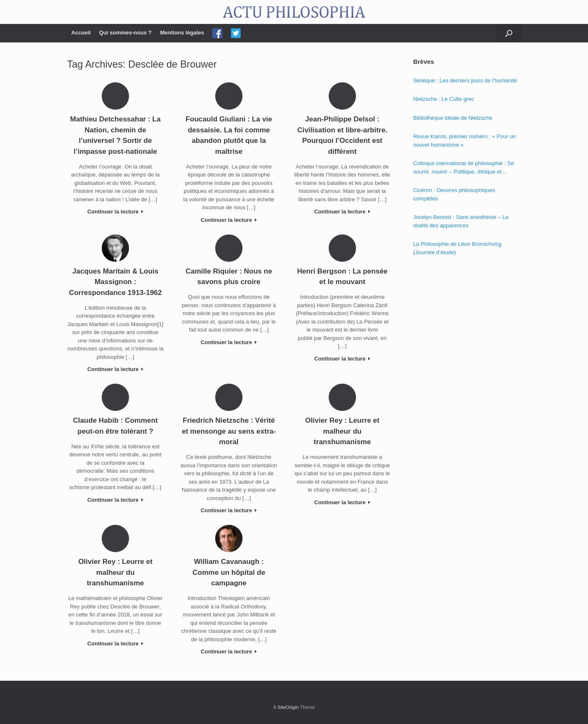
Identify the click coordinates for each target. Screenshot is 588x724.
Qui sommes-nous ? (125, 33)
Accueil (81, 33)
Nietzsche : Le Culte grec (444, 99)
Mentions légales (182, 33)
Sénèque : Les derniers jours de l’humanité (465, 80)
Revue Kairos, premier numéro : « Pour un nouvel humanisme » (464, 141)
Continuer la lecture (116, 212)
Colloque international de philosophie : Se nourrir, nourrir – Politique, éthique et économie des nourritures (464, 168)
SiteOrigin (288, 707)
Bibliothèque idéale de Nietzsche (453, 118)
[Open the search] (509, 33)
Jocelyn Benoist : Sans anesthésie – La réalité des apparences (461, 221)
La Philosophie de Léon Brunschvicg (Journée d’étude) (457, 248)
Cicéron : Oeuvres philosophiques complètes (454, 194)
